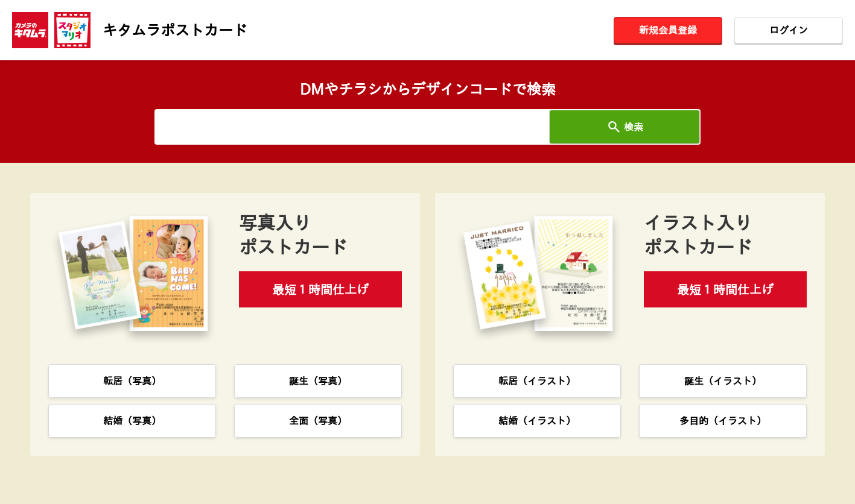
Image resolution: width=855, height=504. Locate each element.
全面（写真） (318, 421)
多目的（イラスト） (723, 421)
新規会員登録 (668, 30)
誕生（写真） (318, 381)
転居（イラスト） (537, 381)
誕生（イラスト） (723, 381)
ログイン (789, 30)
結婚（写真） (132, 421)
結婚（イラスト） (537, 421)
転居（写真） (132, 381)
